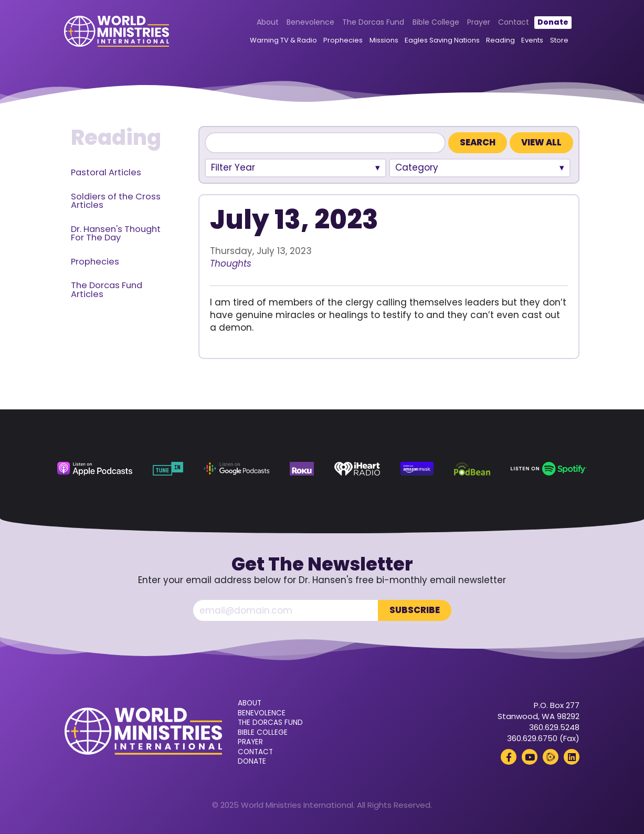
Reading (500, 41)
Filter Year (233, 167)
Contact (514, 22)
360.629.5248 (554, 727)
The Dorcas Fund (373, 22)
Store (559, 41)
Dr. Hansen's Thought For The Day (116, 234)
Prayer (479, 22)
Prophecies (343, 41)
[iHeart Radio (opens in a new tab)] (357, 469)
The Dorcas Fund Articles (107, 290)
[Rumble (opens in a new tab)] (551, 757)
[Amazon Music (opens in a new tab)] (417, 469)
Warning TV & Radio (283, 41)
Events (532, 41)
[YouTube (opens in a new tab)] (530, 757)
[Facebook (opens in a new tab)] (509, 757)
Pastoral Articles (106, 172)
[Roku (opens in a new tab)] (302, 469)
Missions (383, 41)
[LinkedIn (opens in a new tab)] (572, 757)
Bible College (435, 22)
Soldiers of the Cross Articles (116, 201)
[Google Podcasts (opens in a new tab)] (236, 469)
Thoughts (231, 263)
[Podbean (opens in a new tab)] (472, 469)
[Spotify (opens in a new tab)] (549, 469)
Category (417, 167)
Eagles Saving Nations (442, 41)
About (267, 22)
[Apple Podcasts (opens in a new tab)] (95, 469)
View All (541, 142)
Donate (552, 22)
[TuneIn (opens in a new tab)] (168, 469)
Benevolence (310, 22)
